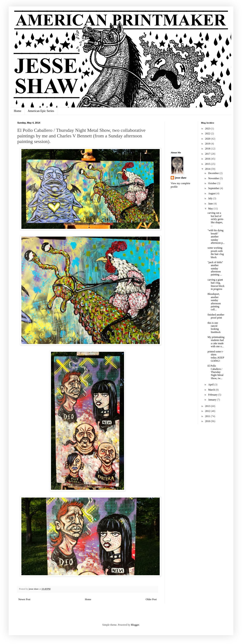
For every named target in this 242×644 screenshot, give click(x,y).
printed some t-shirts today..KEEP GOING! (216, 356)
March (212, 390)
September (214, 188)
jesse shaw (181, 178)
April (211, 385)
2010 (208, 421)
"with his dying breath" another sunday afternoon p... (216, 237)
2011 (208, 416)
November (214, 178)
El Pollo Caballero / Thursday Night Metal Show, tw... (215, 372)
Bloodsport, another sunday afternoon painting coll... (214, 302)
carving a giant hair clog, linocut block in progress (216, 284)
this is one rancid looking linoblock (214, 327)
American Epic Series (41, 111)
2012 (208, 411)
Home (18, 111)
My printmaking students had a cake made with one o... (216, 342)
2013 (208, 406)
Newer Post (24, 599)
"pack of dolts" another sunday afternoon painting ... (215, 269)
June (211, 204)
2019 (208, 144)
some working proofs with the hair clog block (216, 252)
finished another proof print (216, 316)
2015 (208, 164)
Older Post (151, 599)
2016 (208, 159)
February (213, 395)
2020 (208, 139)
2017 (208, 154)
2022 (208, 134)
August (212, 193)
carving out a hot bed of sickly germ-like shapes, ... (216, 219)
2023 (208, 129)
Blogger (135, 625)
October (213, 183)
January (212, 400)
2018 (208, 149)
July (211, 198)
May (211, 209)
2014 (208, 169)
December (214, 173)
